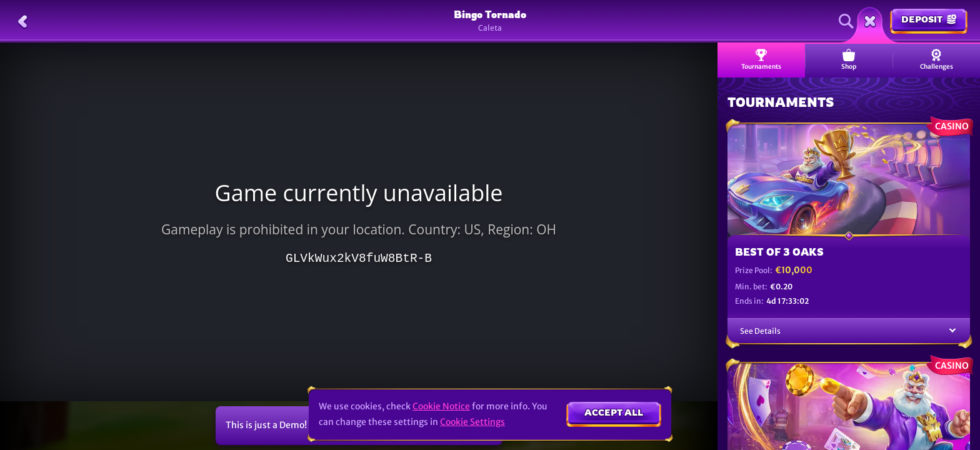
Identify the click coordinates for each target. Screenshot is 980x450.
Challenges (937, 60)
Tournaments (761, 60)
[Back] (22, 21)
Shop (849, 60)
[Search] (846, 21)
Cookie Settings (472, 422)
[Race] (870, 21)
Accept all (614, 412)
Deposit (929, 19)
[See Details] (952, 331)
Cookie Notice (441, 406)
